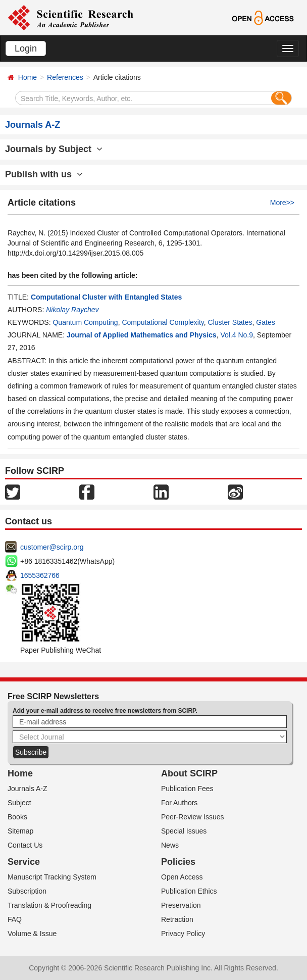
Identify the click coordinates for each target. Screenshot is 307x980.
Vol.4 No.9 (237, 335)
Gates (265, 322)
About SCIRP (189, 773)
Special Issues (184, 831)
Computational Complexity (163, 322)
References (65, 77)
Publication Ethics (189, 891)
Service (24, 862)
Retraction (177, 919)
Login (26, 48)
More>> (282, 203)
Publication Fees (187, 789)
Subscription (27, 891)
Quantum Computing (85, 322)
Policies (178, 862)
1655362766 (40, 575)
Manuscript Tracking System (52, 877)
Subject (19, 803)
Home (28, 77)
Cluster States (230, 322)
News (170, 845)
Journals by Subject (54, 149)
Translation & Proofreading (49, 905)
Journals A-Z (28, 789)
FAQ (15, 919)
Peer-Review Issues (193, 817)
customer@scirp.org (52, 547)
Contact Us (25, 845)
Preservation (181, 905)
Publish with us (44, 174)
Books (17, 817)
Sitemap (20, 831)
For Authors (179, 803)
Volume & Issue (32, 934)
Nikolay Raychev (72, 310)
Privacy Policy (183, 934)
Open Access (182, 877)
